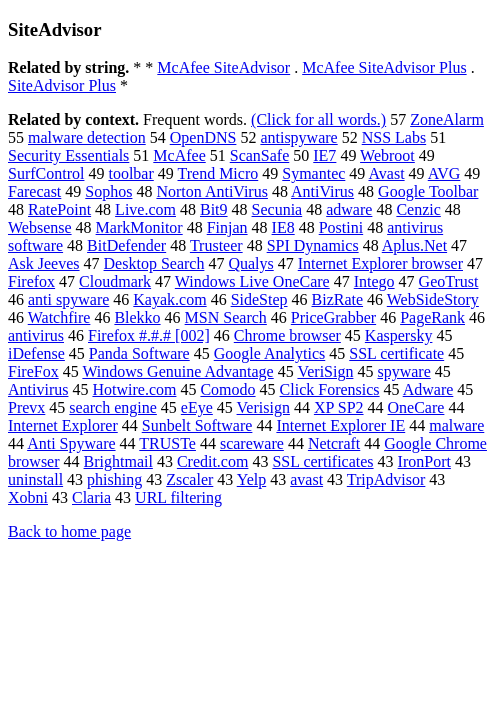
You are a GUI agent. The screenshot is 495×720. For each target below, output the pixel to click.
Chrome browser (287, 335)
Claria (91, 497)
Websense (40, 227)
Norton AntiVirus (211, 191)
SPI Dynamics (313, 245)
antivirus (36, 335)
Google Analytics (270, 353)
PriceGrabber (333, 317)
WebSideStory (433, 299)
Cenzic (418, 209)
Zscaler (189, 479)
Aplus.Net (414, 245)
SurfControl (46, 173)
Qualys (250, 263)
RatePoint (59, 209)
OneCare (416, 407)
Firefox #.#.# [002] (149, 335)
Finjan (227, 227)
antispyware (298, 137)
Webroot (387, 155)
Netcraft (334, 443)
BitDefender (126, 245)
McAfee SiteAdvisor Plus (384, 67)
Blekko (137, 317)
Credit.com (213, 461)
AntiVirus (322, 191)
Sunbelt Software (197, 425)
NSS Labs (394, 137)
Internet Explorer (63, 425)
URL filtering (178, 497)
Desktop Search (154, 263)
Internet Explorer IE (340, 425)
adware (349, 209)
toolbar (130, 173)
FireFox (33, 371)
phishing (114, 479)
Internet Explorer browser (380, 263)
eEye (197, 407)
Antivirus (38, 389)
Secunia (277, 209)
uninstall (35, 479)
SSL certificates (322, 461)
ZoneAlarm (447, 119)
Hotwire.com (134, 389)
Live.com (145, 209)
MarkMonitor (139, 227)
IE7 (324, 155)
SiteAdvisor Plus (62, 85)
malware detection (87, 137)
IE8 (283, 227)
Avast (386, 173)
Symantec (313, 173)
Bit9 (214, 209)
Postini (341, 227)
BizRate (338, 299)
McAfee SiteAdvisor (223, 67)
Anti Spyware (71, 443)
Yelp (252, 479)
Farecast (34, 191)
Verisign (263, 407)
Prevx (26, 407)
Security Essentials (68, 155)
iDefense (36, 353)
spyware (403, 371)
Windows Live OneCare (252, 281)
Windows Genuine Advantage (177, 371)
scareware (252, 443)
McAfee (179, 155)
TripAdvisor (386, 479)
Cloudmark (115, 281)
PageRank (432, 317)
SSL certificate (396, 353)
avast (306, 479)
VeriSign (325, 371)
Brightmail (118, 461)
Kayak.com (169, 299)
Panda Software (139, 353)
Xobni (28, 497)
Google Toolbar (428, 191)
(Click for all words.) (318, 119)
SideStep (259, 299)
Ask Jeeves (44, 263)
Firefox (31, 281)
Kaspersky (399, 335)
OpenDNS (203, 137)
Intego (374, 281)
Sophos (108, 191)
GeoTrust (449, 281)
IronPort (424, 461)
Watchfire (59, 317)
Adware (428, 389)
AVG (444, 173)
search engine (113, 407)
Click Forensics (330, 389)
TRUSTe (167, 443)
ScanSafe (260, 155)
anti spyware (68, 299)
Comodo (227, 389)
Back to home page (69, 531)
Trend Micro (218, 173)
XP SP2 (339, 407)
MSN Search (226, 317)
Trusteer (216, 245)
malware (456, 425)
